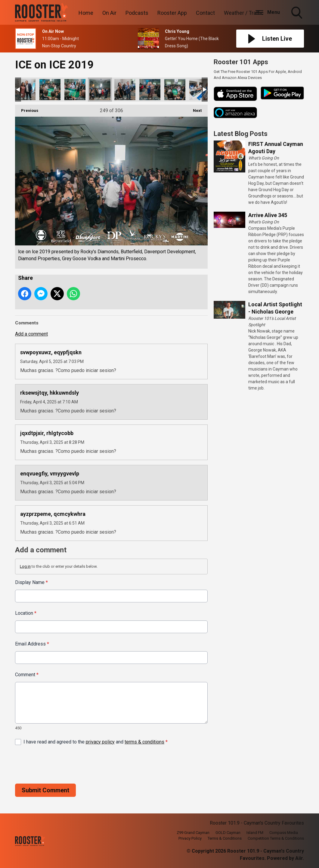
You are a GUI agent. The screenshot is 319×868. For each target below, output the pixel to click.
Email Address (32, 644)
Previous (27, 109)
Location (26, 613)
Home (86, 13)
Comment (27, 675)
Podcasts (137, 13)
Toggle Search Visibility (297, 13)
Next (194, 109)
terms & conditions (144, 742)
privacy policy (100, 742)
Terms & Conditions (225, 838)
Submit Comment (45, 790)
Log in (25, 566)
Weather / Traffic (244, 13)
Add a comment (31, 334)
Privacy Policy (190, 838)
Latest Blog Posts (241, 134)
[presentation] (61, 764)
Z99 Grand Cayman (193, 833)
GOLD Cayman (228, 833)
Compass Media (284, 833)
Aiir (299, 858)
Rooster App (172, 13)
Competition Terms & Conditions (276, 838)
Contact (205, 13)
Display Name (31, 582)
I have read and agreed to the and (96, 742)
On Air (109, 13)
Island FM (255, 833)
